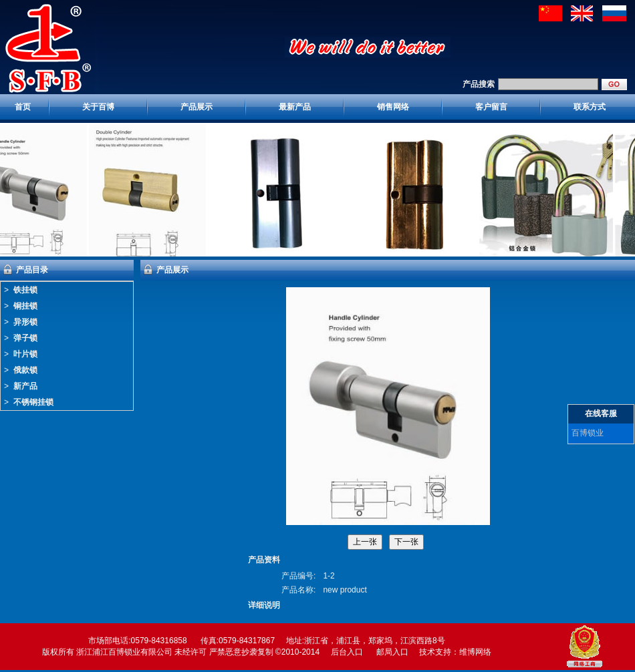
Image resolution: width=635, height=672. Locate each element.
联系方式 (590, 107)
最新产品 (295, 107)
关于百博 (98, 107)
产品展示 (197, 107)
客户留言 (491, 107)
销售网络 (393, 107)
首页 (23, 107)
